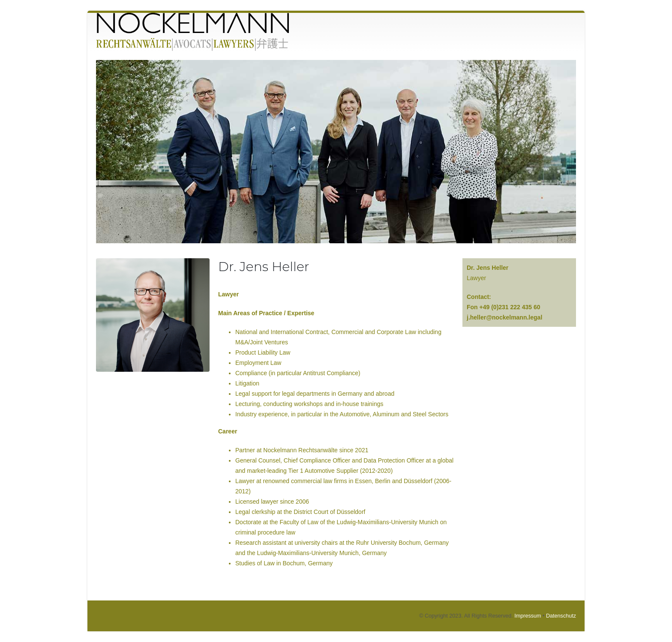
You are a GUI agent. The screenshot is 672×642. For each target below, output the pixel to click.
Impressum (528, 616)
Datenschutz (561, 616)
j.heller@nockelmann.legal (504, 317)
